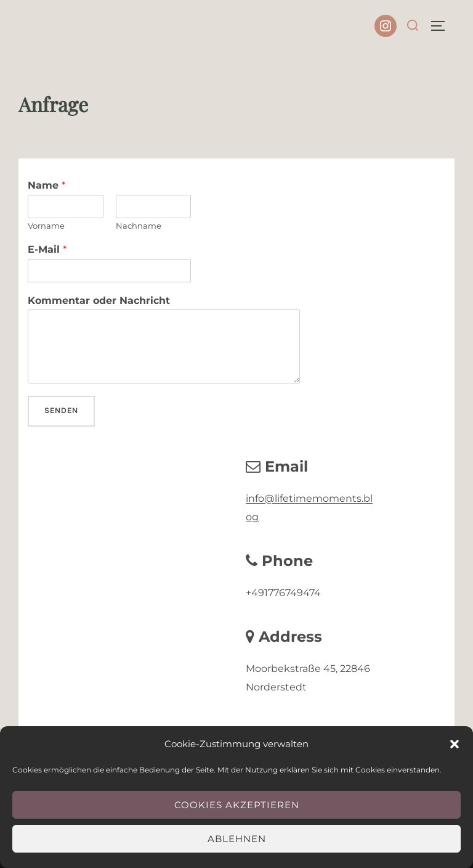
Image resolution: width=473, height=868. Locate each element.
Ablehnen (237, 839)
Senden (61, 411)
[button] (455, 744)
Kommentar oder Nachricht (99, 301)
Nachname (139, 226)
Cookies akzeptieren (237, 805)
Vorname (46, 226)
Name (46, 185)
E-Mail (47, 249)
